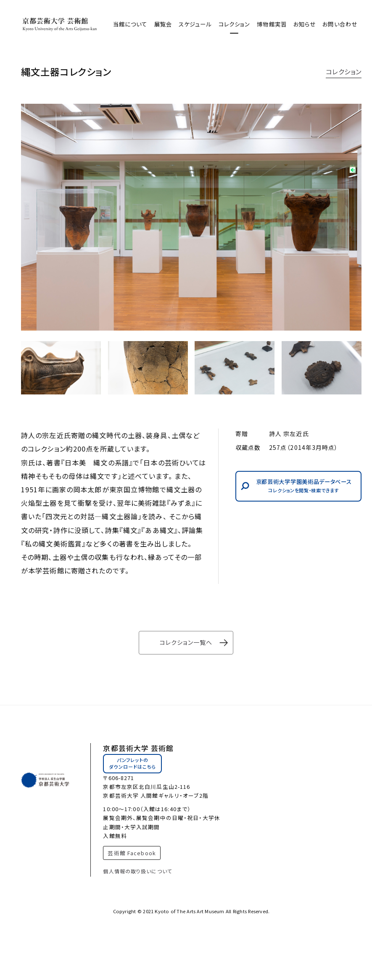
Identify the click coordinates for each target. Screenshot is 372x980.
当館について (130, 24)
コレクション (235, 24)
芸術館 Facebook (132, 853)
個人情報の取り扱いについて (138, 871)
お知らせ (305, 24)
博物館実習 (272, 24)
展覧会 (163, 24)
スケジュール (195, 24)
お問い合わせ (340, 24)
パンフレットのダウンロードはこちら (132, 763)
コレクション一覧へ (186, 642)
